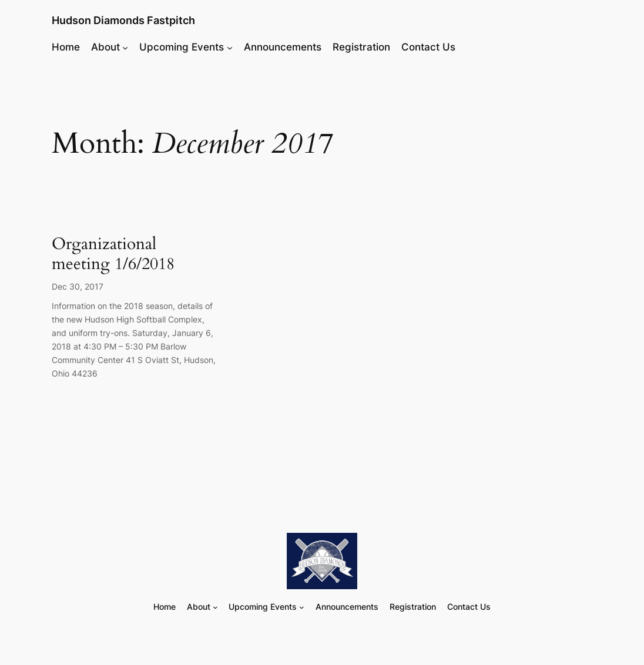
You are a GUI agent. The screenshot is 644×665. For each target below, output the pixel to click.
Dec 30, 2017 (78, 286)
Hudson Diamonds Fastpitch (123, 20)
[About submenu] (125, 47)
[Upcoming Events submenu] (230, 47)
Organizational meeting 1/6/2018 (113, 254)
